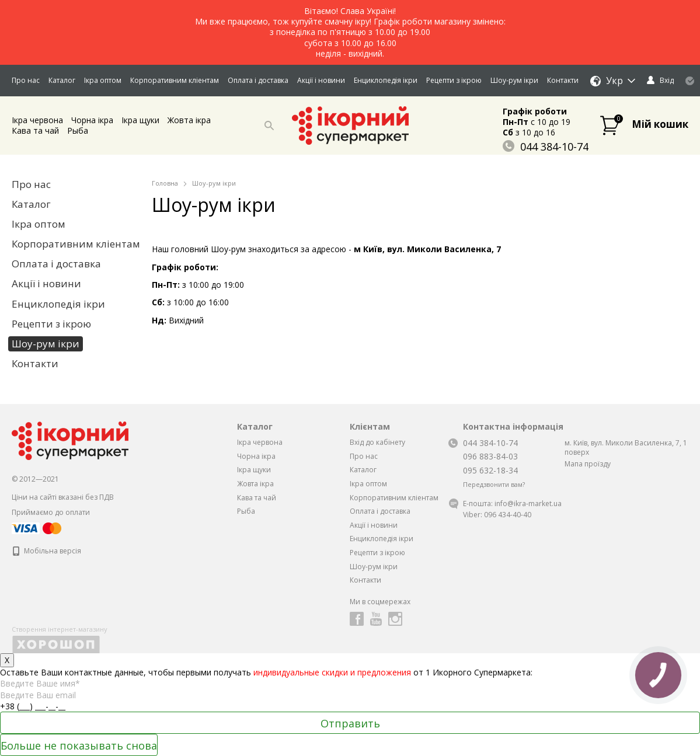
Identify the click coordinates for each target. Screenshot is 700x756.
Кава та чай (35, 130)
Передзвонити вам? (494, 485)
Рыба (78, 130)
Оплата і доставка (258, 80)
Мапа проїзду (588, 464)
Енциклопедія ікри (386, 80)
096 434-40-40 (508, 515)
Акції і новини (321, 80)
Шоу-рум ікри (514, 80)
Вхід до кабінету (377, 442)
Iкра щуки (140, 120)
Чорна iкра (92, 120)
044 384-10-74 (546, 147)
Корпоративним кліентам (175, 80)
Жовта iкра (189, 120)
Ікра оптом (103, 80)
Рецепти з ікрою (454, 80)
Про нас (26, 80)
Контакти (563, 80)
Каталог (62, 80)
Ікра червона (37, 120)
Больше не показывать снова (79, 745)
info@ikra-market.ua (528, 504)
